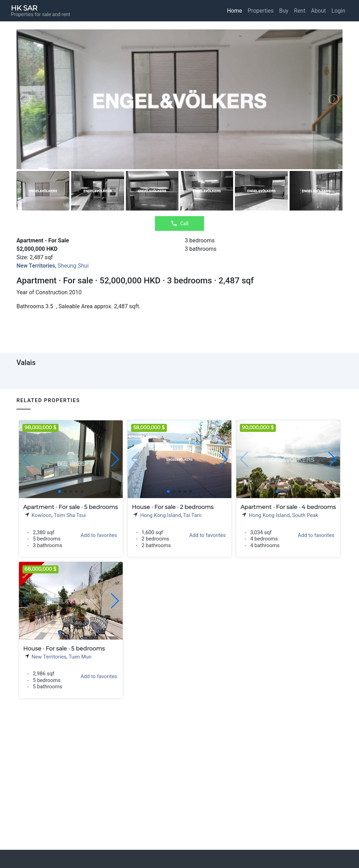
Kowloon (42, 515)
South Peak (305, 515)
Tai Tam (192, 515)
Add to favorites (99, 535)
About (319, 11)
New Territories (49, 657)
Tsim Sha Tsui (70, 515)
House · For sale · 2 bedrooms (173, 507)
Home (234, 11)
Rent (300, 11)
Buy (284, 11)
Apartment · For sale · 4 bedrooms (288, 507)
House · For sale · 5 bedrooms (64, 649)
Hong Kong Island (161, 515)
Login (338, 11)
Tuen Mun (80, 657)
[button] (114, 459)
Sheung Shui (73, 266)
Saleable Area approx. (86, 306)
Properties (261, 11)
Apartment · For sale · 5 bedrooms (70, 507)
